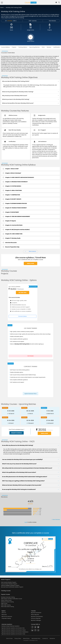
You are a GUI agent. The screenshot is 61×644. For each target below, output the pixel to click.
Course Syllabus (5, 47)
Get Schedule (31, 356)
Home (2, 8)
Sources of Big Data (36, 618)
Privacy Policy (18, 638)
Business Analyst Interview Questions (11, 626)
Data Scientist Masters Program (9, 582)
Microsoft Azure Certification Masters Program (12, 587)
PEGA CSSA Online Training (7, 607)
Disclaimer (52, 638)
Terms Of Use (9, 638)
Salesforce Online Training (7, 602)
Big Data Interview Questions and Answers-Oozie (13, 634)
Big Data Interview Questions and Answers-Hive (13, 628)
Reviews (49, 47)
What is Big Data (35, 615)
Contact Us (45, 638)
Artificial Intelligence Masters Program (10, 585)
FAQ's (43, 47)
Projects (50, 30)
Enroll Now (30, 263)
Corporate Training (6, 618)
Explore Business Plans (30, 394)
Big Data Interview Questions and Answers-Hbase (14, 630)
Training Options (23, 47)
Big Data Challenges (36, 620)
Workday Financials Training (8, 597)
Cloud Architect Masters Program (9, 584)
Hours (11, 30)
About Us (4, 613)
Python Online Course (6, 600)
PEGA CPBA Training (6, 605)
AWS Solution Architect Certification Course (11, 599)
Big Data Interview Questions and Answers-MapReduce (15, 632)
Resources (4, 615)
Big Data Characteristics (37, 617)
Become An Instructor (7, 617)
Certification (57, 47)
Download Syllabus (23, 316)
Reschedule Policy (36, 638)
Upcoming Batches (35, 47)
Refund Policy (26, 638)
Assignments (31, 30)
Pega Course (4, 603)
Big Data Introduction (36, 613)
